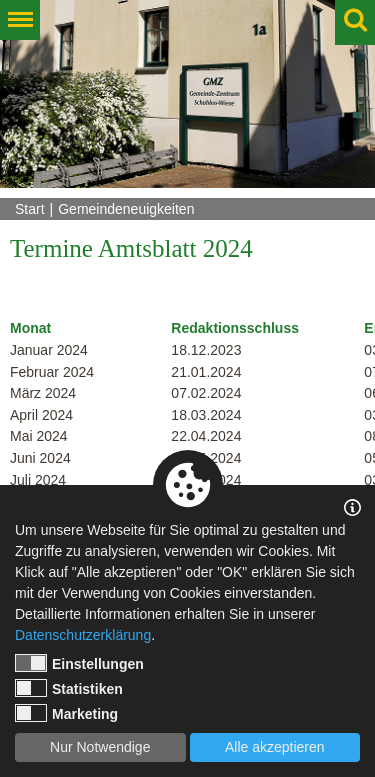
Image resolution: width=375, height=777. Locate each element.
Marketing (66, 713)
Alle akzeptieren (275, 747)
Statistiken (69, 688)
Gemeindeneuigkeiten (126, 209)
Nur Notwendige (100, 747)
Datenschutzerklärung (83, 635)
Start (30, 209)
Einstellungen (79, 663)
